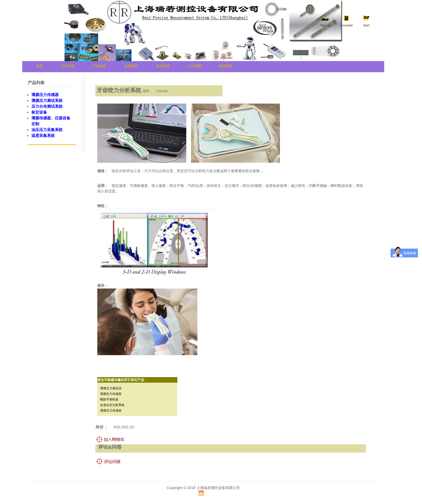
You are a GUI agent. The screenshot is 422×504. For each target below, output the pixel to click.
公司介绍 (68, 66)
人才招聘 (194, 66)
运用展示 (131, 66)
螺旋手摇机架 (109, 399)
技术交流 (163, 66)
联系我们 (226, 66)
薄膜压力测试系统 (47, 101)
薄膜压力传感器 (111, 394)
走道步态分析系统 (112, 405)
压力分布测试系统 (47, 106)
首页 (39, 66)
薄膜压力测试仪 (111, 388)
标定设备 (39, 112)
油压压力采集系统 (47, 130)
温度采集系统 (43, 136)
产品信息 (99, 66)
